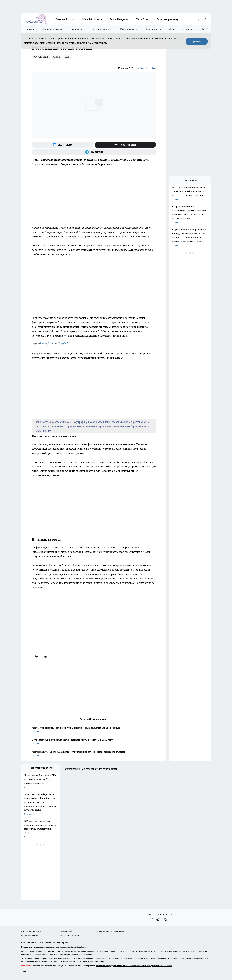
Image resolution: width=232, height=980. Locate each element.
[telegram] (46, 657)
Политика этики (65, 931)
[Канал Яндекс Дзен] (125, 145)
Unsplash (63, 343)
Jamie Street (47, 343)
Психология (77, 29)
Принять (197, 41)
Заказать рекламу (167, 19)
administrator (147, 68)
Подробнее (99, 961)
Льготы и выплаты (102, 29)
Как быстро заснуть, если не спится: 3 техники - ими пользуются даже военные (94, 730)
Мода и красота (129, 29)
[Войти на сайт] (205, 19)
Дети (172, 29)
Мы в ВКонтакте (92, 19)
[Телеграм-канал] (94, 152)
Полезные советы (53, 29)
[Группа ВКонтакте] (62, 145)
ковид (56, 57)
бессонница (41, 57)
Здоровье (188, 29)
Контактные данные (30, 935)
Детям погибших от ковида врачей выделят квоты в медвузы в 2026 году (94, 742)
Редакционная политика (69, 935)
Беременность (153, 29)
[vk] (36, 657)
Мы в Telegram (119, 19)
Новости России (64, 19)
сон (67, 57)
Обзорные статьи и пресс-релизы (110, 931)
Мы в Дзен (142, 19)
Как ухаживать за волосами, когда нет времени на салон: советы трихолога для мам (94, 754)
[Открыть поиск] (197, 19)
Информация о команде (31, 931)
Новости (30, 29)
